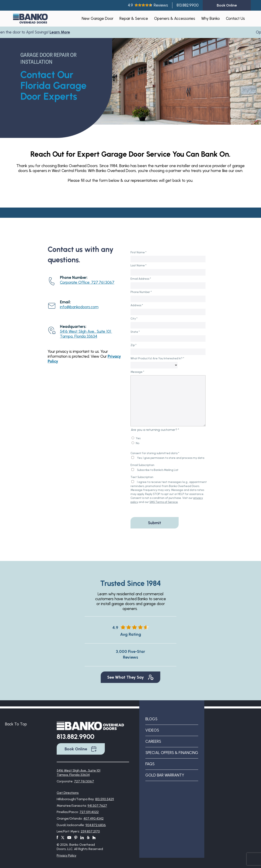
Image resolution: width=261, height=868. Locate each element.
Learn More (62, 32)
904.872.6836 (96, 825)
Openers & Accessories (175, 18)
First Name (138, 252)
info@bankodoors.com (79, 307)
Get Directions (68, 793)
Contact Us (235, 18)
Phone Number (141, 292)
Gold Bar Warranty (165, 775)
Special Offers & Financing (172, 753)
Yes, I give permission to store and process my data (171, 458)
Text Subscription (142, 477)
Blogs (151, 719)
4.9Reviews (148, 5)
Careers (153, 741)
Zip (133, 345)
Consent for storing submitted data (155, 453)
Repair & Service (134, 18)
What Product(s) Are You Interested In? (157, 358)
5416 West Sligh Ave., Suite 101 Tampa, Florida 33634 (86, 334)
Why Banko (211, 18)
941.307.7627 (97, 806)
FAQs (150, 764)
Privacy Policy (66, 855)
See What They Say (130, 677)
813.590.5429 (105, 799)
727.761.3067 (84, 781)
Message (137, 372)
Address (137, 305)
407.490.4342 (93, 818)
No (138, 443)
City (134, 319)
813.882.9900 (188, 5)
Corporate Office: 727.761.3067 (87, 282)
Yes (138, 438)
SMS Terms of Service (164, 502)
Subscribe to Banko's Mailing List (158, 470)
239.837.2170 (90, 831)
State (135, 332)
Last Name (138, 265)
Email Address (141, 279)
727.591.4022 (89, 812)
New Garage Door (98, 18)
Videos (152, 730)
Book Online (81, 749)
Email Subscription (142, 465)
